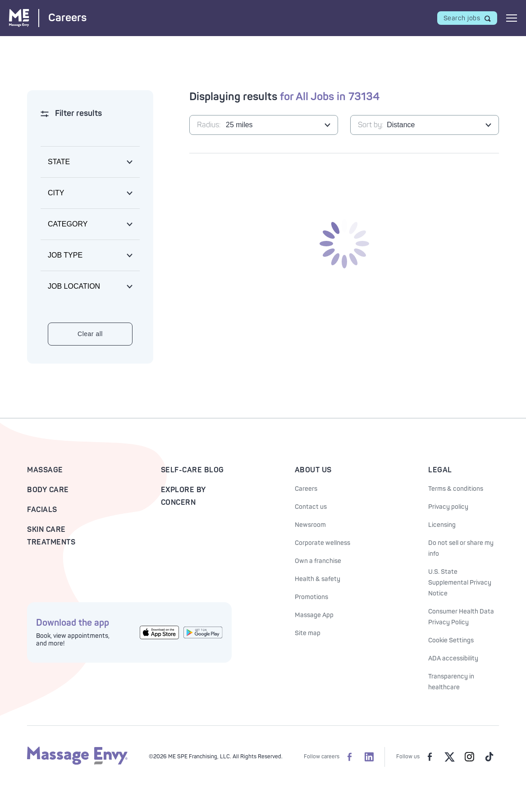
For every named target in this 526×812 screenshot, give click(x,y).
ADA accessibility (453, 658)
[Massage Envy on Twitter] (449, 757)
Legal (440, 470)
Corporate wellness (322, 543)
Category (68, 224)
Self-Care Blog (192, 470)
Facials (42, 510)
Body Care (48, 490)
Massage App (314, 615)
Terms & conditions (456, 489)
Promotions (311, 597)
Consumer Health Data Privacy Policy (461, 617)
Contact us (311, 507)
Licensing (442, 525)
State (59, 162)
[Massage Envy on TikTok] (489, 757)
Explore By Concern (183, 496)
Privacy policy (448, 507)
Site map (308, 633)
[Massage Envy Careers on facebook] (349, 757)
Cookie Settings (451, 640)
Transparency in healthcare (451, 682)
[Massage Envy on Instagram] (469, 757)
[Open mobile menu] (512, 18)
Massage (45, 470)
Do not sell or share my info (461, 548)
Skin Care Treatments (51, 536)
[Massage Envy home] (77, 763)
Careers (306, 489)
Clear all (90, 334)
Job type (65, 255)
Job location (74, 286)
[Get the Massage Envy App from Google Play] (203, 632)
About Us (313, 470)
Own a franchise (318, 561)
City (56, 193)
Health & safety (318, 579)
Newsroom (310, 525)
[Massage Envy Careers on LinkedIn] (369, 757)
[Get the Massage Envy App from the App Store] (159, 632)
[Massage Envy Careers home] (48, 18)
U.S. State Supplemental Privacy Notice (460, 583)
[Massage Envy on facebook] (430, 757)
